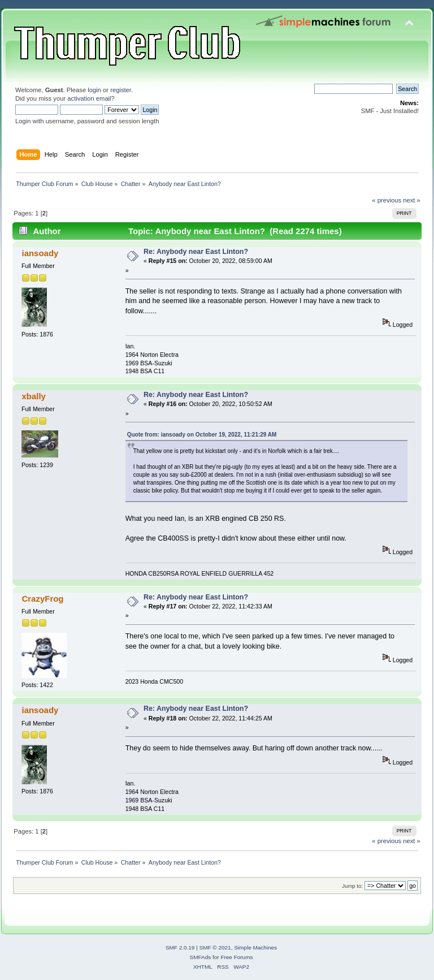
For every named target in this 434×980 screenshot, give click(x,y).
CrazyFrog (42, 599)
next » (412, 200)
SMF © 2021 (215, 947)
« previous (387, 200)
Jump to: (352, 886)
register (121, 90)
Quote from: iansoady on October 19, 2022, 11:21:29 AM (202, 435)
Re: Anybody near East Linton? (196, 252)
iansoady (40, 253)
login (94, 90)
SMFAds (201, 957)
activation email (89, 98)
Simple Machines (255, 947)
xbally (33, 396)
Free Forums (236, 957)
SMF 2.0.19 (180, 947)
